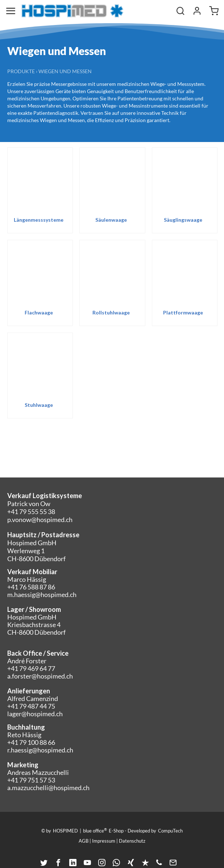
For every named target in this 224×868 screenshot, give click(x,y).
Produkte (21, 71)
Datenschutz (132, 841)
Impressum (104, 841)
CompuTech (170, 831)
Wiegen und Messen (65, 71)
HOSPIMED (65, 831)
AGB (84, 841)
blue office (95, 830)
